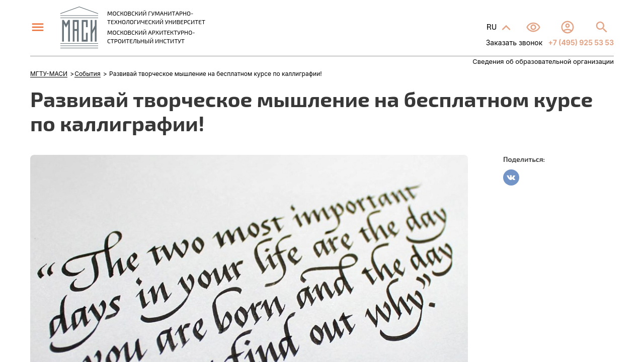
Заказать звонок (514, 42)
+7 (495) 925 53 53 (580, 42)
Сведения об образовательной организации (543, 62)
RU (493, 26)
